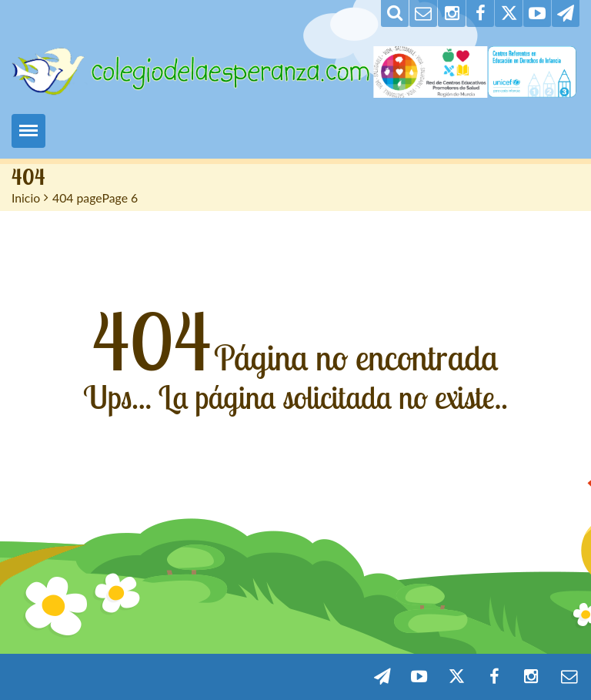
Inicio (26, 198)
